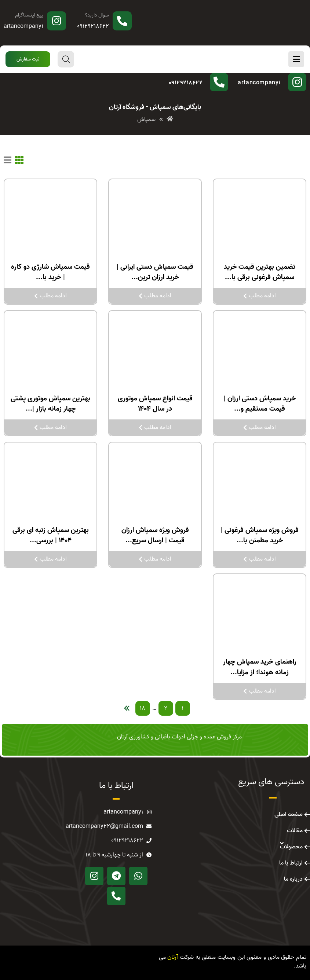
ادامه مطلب (260, 296)
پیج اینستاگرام (29, 15)
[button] (28, 59)
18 (143, 708)
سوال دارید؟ (97, 15)
